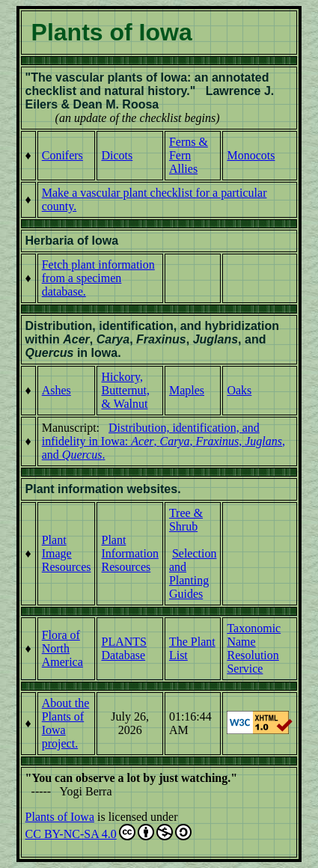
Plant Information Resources (129, 553)
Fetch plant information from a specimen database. (98, 278)
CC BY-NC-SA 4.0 (108, 832)
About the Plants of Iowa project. (66, 723)
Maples (187, 390)
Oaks (239, 390)
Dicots (117, 155)
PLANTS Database (123, 648)
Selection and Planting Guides (193, 574)
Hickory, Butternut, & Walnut (125, 390)
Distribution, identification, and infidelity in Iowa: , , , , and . (163, 441)
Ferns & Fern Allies (189, 155)
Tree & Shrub (186, 520)
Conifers (62, 155)
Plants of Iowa (60, 817)
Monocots (251, 155)
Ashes (56, 390)
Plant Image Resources (67, 553)
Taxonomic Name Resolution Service (254, 648)
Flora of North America (62, 648)
